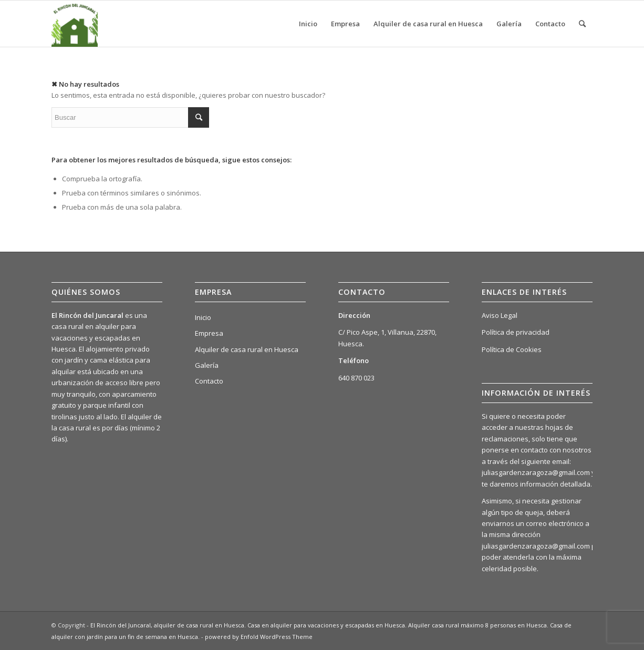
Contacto (209, 381)
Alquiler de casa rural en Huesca (247, 349)
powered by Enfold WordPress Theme (259, 637)
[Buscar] (582, 24)
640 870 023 (356, 378)
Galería (207, 365)
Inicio (203, 317)
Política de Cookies (512, 349)
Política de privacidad (516, 332)
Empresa (209, 333)
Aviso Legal (500, 315)
